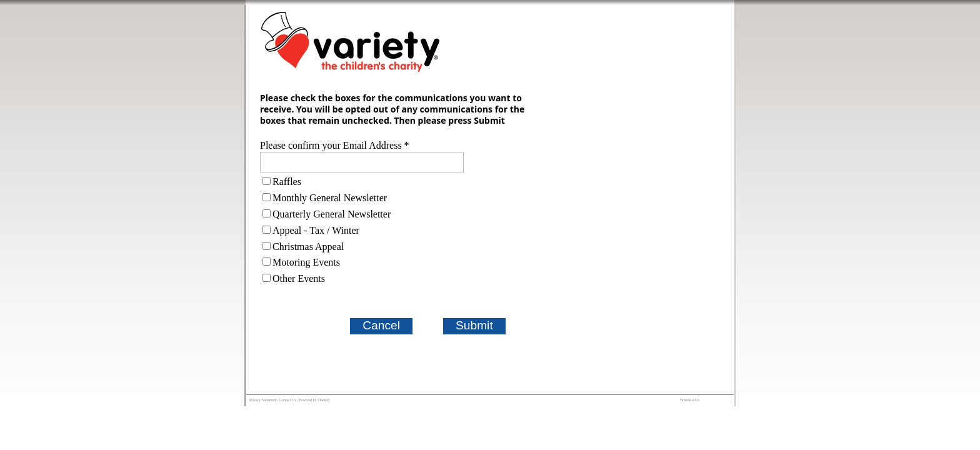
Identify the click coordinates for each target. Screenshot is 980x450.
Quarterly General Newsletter (332, 214)
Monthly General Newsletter (330, 198)
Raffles (287, 182)
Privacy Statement (263, 400)
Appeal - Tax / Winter (316, 230)
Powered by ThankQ (314, 400)
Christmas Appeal (308, 247)
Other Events (299, 278)
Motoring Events (306, 262)
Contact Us (288, 400)
